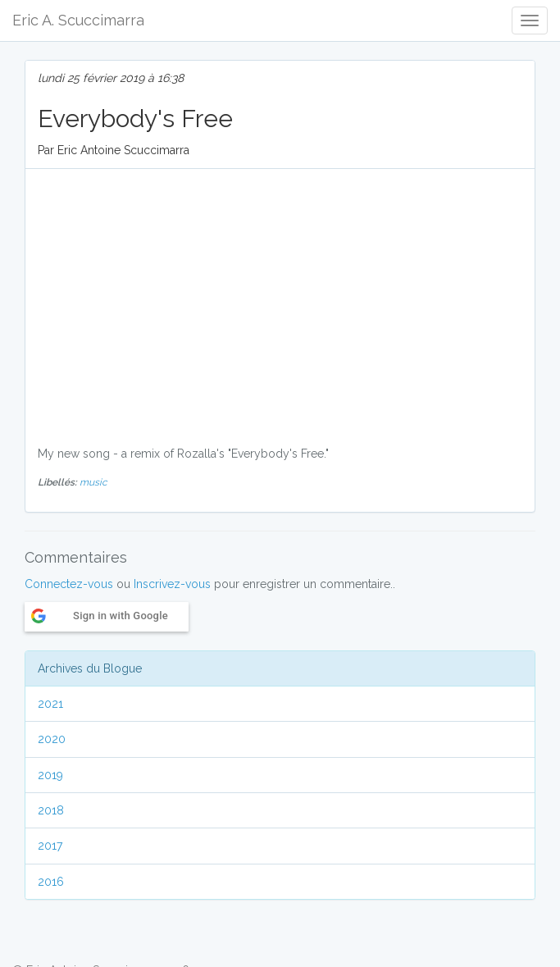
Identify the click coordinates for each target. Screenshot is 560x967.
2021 (50, 704)
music (93, 482)
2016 (51, 882)
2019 (50, 775)
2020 (52, 739)
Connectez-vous (69, 584)
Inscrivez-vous (172, 584)
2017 (50, 846)
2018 (51, 810)
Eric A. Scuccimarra (78, 20)
